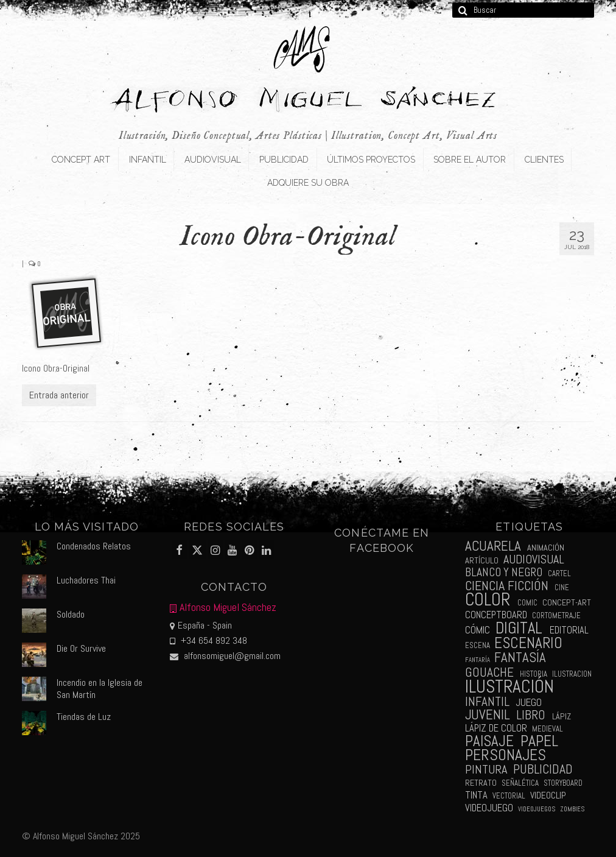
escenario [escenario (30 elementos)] (528, 643)
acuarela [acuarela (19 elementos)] (493, 546)
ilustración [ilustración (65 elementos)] (509, 686)
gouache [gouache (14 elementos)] (489, 672)
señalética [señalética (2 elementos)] (520, 783)
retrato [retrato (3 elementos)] (481, 783)
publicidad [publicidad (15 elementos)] (543, 769)
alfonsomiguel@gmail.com (225, 656)
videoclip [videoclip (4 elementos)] (548, 795)
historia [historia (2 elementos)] (534, 674)
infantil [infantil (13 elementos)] (487, 701)
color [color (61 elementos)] (488, 600)
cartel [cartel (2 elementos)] (559, 573)
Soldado (71, 614)
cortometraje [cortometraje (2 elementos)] (556, 615)
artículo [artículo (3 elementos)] (482, 560)
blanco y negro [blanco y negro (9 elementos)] (504, 572)
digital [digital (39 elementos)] (519, 628)
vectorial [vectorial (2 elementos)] (509, 796)
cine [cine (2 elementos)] (562, 587)
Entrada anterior (59, 395)
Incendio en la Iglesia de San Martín (100, 689)
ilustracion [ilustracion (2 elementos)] (572, 674)
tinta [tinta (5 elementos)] (476, 795)
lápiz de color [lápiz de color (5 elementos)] (496, 728)
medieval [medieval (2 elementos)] (548, 729)
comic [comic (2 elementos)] (527, 603)
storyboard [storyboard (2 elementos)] (563, 783)
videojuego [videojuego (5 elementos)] (489, 808)
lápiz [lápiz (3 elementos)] (562, 716)
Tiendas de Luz (84, 717)
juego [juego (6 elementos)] (529, 702)
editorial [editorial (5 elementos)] (569, 630)
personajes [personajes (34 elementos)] (506, 755)
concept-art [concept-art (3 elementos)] (567, 602)
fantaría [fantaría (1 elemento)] (478, 660)
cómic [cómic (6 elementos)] (478, 630)
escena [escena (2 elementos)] (478, 645)
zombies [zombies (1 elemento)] (572, 809)
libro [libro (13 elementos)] (531, 715)
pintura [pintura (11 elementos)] (486, 769)
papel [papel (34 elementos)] (539, 741)
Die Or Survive (81, 648)
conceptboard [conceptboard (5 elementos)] (496, 615)
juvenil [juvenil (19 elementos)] (488, 715)
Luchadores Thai (86, 580)
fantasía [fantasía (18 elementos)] (520, 658)
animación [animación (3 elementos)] (546, 548)
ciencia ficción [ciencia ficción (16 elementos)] (507, 586)
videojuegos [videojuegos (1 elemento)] (537, 809)
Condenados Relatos (94, 546)
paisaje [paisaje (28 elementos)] (489, 741)
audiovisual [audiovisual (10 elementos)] (534, 559)
